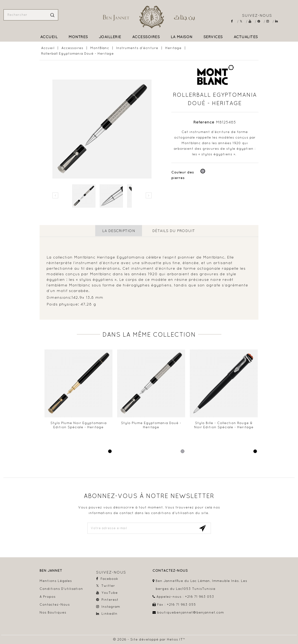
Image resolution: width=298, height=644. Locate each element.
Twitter (243, 21)
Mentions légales (56, 580)
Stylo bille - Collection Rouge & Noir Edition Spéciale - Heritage (224, 425)
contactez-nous (170, 570)
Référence (204, 122)
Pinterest (260, 21)
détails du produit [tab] (174, 231)
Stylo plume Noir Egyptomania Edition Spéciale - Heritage (79, 425)
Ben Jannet (51, 570)
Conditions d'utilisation (61, 588)
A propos (48, 596)
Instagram (269, 21)
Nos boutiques (53, 612)
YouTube (252, 21)
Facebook (234, 21)
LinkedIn (278, 21)
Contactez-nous (55, 604)
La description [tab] (118, 231)
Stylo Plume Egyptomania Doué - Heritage (151, 425)
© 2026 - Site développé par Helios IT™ (149, 639)
